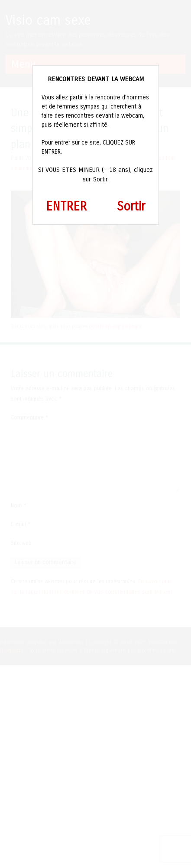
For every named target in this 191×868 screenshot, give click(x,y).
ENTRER (66, 207)
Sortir (131, 207)
